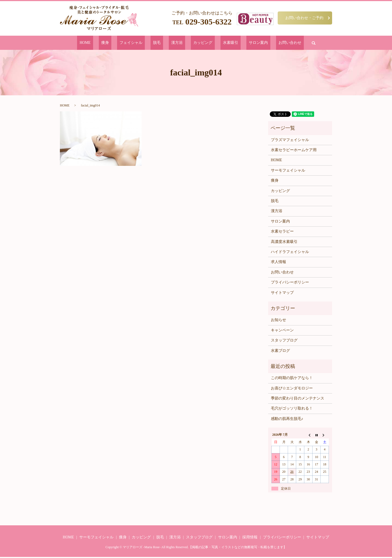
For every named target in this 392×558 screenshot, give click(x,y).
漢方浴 (178, 43)
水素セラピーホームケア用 (294, 151)
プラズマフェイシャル (290, 141)
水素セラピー (282, 232)
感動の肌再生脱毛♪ (287, 420)
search (286, 43)
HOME (109, 43)
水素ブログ (280, 351)
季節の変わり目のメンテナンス (298, 399)
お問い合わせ (266, 43)
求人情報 (278, 263)
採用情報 (250, 538)
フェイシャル (144, 43)
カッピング (198, 43)
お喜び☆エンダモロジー (292, 389)
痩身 (124, 43)
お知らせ (278, 321)
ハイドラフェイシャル (290, 253)
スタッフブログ (284, 341)
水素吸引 (219, 43)
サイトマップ (282, 293)
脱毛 (164, 43)
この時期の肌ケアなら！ (292, 379)
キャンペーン (282, 331)
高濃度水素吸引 (284, 243)
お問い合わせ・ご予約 (304, 18)
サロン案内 (241, 43)
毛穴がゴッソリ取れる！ (292, 409)
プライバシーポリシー (290, 283)
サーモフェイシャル (288, 171)
